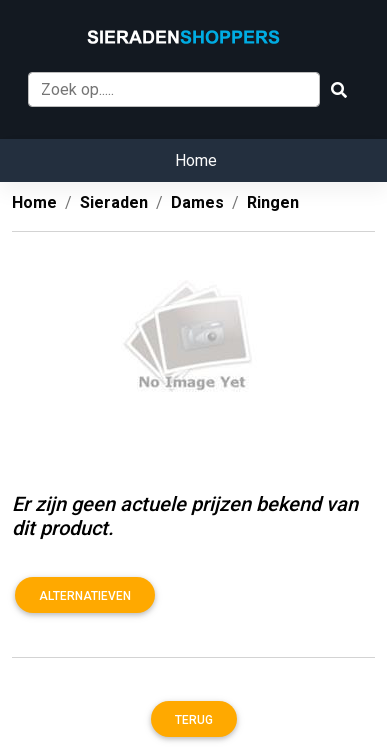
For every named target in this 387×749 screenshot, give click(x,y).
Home (196, 160)
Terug (194, 720)
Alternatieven (85, 596)
